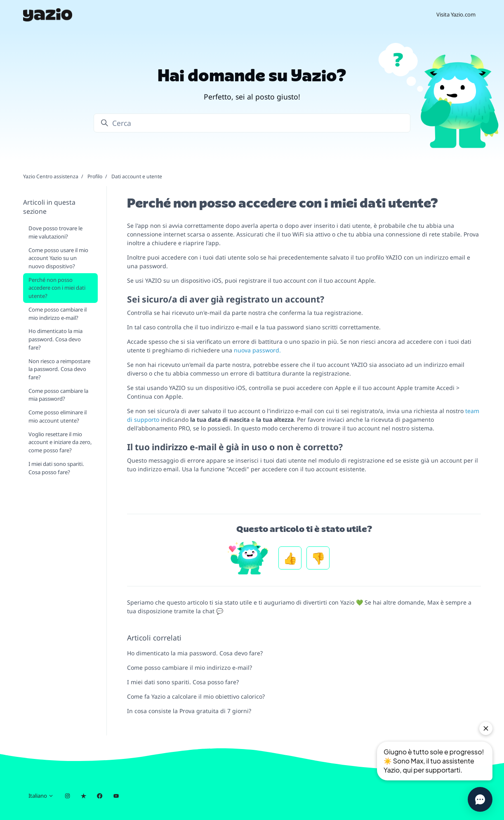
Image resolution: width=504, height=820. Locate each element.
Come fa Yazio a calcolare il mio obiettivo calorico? (196, 696)
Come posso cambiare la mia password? (58, 395)
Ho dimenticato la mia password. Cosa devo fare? (195, 653)
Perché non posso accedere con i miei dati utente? (57, 288)
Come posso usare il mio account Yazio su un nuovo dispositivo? (58, 258)
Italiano (41, 796)
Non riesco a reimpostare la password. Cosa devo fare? (59, 369)
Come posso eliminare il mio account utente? (58, 416)
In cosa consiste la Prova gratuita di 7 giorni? (189, 711)
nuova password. (257, 350)
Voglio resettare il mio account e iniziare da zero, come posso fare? (60, 442)
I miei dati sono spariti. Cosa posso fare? (183, 682)
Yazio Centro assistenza (51, 176)
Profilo (95, 176)
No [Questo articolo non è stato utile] (318, 558)
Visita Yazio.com (456, 14)
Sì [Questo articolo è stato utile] (290, 558)
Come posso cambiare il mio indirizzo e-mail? (190, 668)
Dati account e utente (137, 176)
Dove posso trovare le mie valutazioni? (55, 232)
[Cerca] (252, 123)
